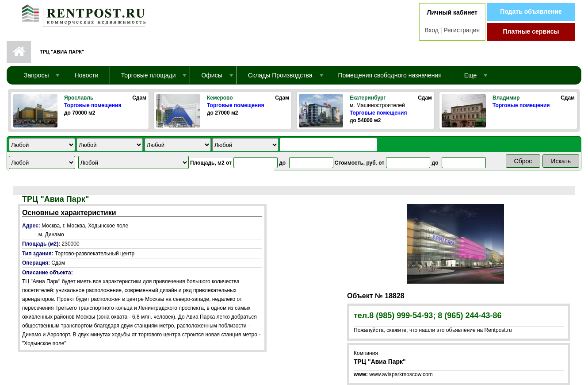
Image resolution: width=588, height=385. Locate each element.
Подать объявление (531, 12)
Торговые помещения (93, 105)
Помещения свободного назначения (390, 75)
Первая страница (19, 52)
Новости (86, 75)
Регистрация (462, 30)
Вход (431, 30)
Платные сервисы (531, 31)
